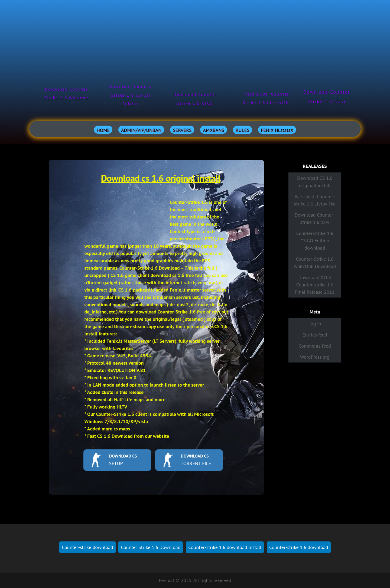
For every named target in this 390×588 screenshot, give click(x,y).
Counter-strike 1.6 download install (225, 547)
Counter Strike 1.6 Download (151, 547)
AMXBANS (214, 130)
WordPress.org (315, 357)
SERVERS (182, 130)
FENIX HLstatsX (277, 130)
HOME (103, 130)
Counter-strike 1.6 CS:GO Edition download (315, 241)
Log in (315, 324)
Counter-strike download (87, 547)
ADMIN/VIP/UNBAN (141, 130)
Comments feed (315, 346)
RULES (243, 130)
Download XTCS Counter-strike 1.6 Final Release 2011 (315, 285)
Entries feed (315, 335)
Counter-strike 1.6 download (299, 547)
